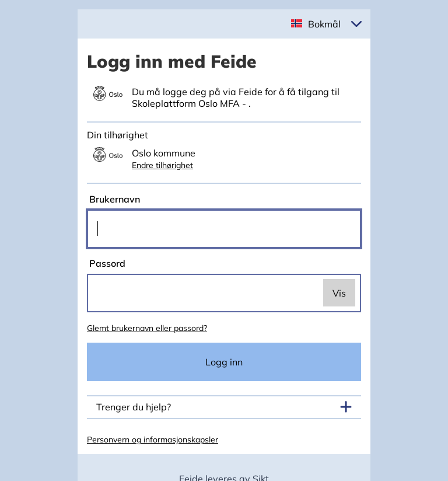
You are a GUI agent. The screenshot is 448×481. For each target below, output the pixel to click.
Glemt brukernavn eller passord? (147, 328)
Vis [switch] (339, 293)
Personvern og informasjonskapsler (153, 440)
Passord (106, 263)
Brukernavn (113, 199)
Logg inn (224, 362)
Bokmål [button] (324, 24)
